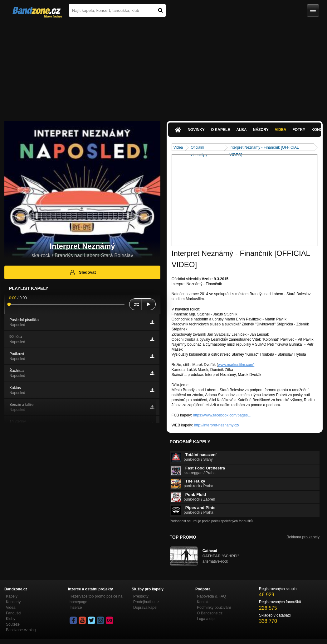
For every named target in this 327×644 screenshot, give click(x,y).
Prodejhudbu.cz (146, 602)
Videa (281, 130)
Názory (261, 130)
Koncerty (13, 602)
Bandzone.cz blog (21, 630)
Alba (241, 130)
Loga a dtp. (206, 619)
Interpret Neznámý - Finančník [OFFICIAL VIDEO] (264, 148)
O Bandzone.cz (210, 613)
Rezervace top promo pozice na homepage (96, 599)
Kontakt (203, 602)
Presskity (141, 596)
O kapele (220, 130)
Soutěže (13, 624)
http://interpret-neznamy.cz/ (217, 425)
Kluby (11, 619)
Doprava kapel (145, 608)
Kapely (12, 596)
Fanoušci (14, 613)
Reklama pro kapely (303, 537)
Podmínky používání (214, 608)
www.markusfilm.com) (236, 365)
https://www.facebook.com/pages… (222, 415)
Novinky (196, 130)
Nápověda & (211, 596)
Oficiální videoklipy (199, 148)
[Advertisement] (163, 68)
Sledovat (83, 272)
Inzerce (76, 608)
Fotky (299, 130)
